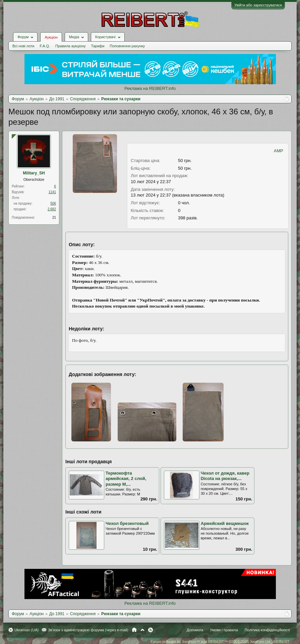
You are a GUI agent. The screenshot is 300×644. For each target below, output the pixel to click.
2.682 (52, 209)
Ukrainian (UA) (26, 630)
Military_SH (34, 173)
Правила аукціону (70, 46)
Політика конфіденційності (267, 630)
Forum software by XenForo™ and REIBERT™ (220, 642)
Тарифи (98, 46)
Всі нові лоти (23, 46)
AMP (279, 151)
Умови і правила (224, 630)
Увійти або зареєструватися (258, 5)
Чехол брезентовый (127, 523)
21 (54, 218)
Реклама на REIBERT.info (150, 88)
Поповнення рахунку (127, 46)
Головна (134, 630)
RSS (151, 630)
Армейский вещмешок (225, 523)
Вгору (142, 630)
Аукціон (51, 37)
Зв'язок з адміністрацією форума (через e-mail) (88, 630)
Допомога (195, 630)
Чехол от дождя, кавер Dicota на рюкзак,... (225, 476)
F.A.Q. (45, 46)
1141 (52, 192)
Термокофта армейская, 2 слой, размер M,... (126, 479)
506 (53, 203)
